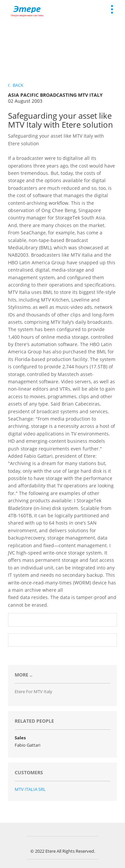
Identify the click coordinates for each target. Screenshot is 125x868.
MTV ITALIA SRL (30, 789)
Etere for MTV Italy (33, 691)
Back (16, 85)
